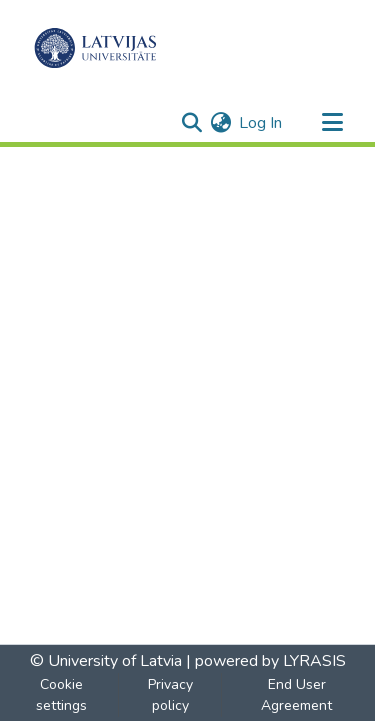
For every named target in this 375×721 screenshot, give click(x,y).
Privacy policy (170, 695)
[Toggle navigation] (332, 123)
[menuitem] (220, 123)
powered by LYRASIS (268, 661)
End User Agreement (296, 695)
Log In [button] (261, 123)
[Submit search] (191, 123)
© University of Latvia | (110, 661)
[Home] (95, 48)
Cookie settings (61, 695)
